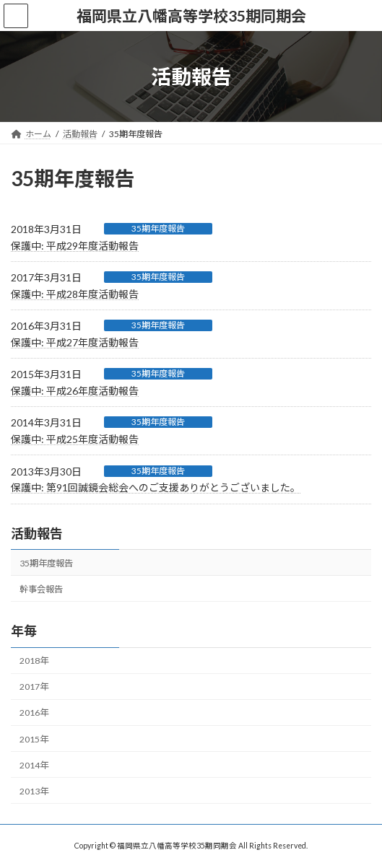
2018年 (34, 661)
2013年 (34, 790)
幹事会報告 (41, 588)
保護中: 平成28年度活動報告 (75, 294)
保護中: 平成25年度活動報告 (75, 439)
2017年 (34, 687)
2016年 (34, 713)
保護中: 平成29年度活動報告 (75, 246)
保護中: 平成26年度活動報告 (75, 391)
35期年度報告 (158, 228)
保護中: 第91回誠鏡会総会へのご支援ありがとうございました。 (156, 487)
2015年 (34, 738)
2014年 (34, 764)
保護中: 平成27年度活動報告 (75, 342)
